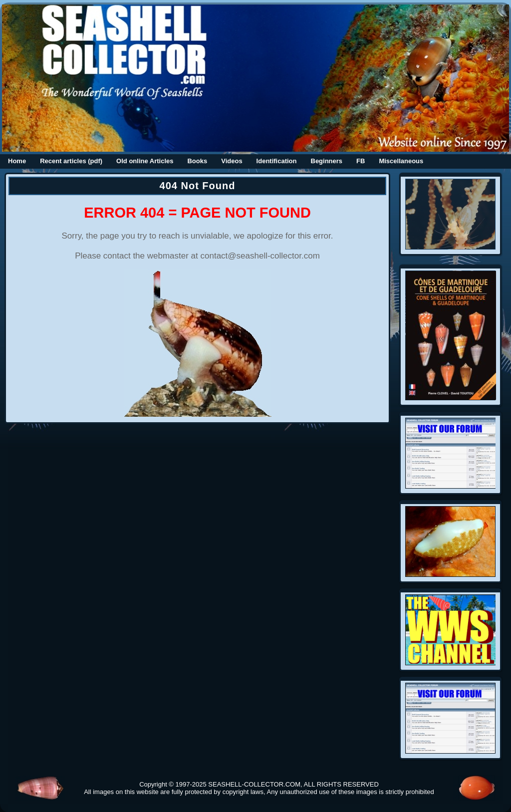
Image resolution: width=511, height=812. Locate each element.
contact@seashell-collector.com (260, 256)
